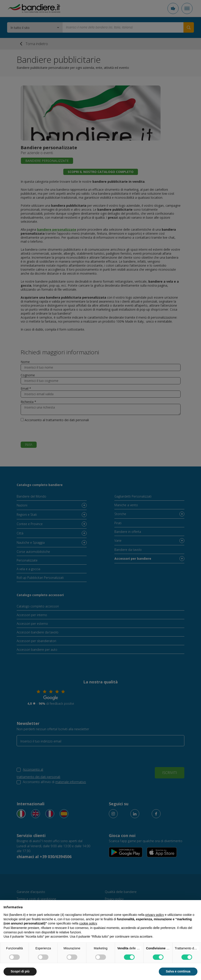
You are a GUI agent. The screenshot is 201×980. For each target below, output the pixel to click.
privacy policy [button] (155, 915)
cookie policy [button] (88, 923)
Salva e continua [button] (178, 971)
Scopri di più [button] (20, 971)
